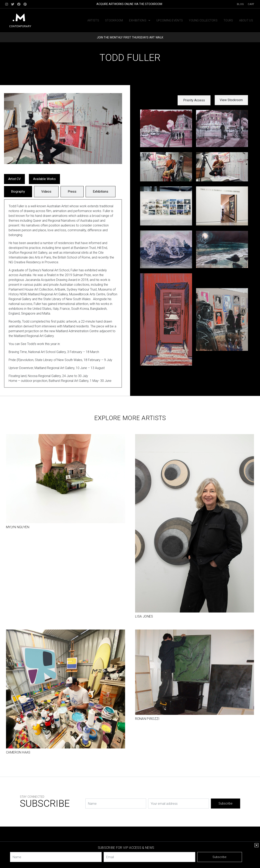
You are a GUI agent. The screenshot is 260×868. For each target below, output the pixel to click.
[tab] (18, 192)
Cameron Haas (18, 752)
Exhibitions (140, 20)
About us (246, 20)
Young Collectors (203, 20)
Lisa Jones (144, 616)
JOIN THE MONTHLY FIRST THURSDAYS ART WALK (130, 37)
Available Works (44, 179)
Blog (240, 4)
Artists (93, 20)
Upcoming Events (170, 20)
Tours (228, 20)
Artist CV (14, 179)
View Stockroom (231, 100)
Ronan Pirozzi (147, 719)
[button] (194, 100)
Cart (251, 4)
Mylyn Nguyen (18, 527)
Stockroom (114, 20)
